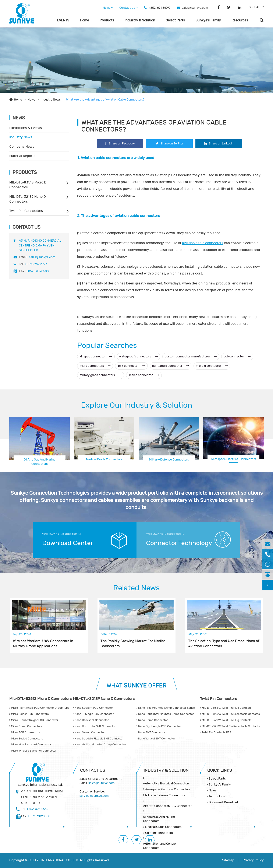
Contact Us (128, 8)
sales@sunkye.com (195, 8)
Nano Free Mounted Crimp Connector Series (166, 708)
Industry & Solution (140, 20)
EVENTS (63, 20)
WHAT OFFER (136, 686)
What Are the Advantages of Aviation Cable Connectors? (105, 100)
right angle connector (171, 366)
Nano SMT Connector (151, 732)
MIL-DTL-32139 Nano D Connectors (28, 199)
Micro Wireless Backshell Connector (33, 751)
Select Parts (175, 20)
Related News (136, 588)
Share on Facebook (120, 143)
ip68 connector (131, 366)
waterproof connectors (139, 356)
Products (107, 20)
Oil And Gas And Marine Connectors (40, 462)
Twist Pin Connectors (26, 211)
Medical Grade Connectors (104, 459)
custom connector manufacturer (191, 356)
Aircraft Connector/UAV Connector (167, 806)
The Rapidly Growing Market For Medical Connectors (133, 644)
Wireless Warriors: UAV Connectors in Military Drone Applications (43, 644)
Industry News (51, 100)
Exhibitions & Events (26, 128)
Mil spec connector (96, 356)
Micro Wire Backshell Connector (30, 745)
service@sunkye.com (94, 796)
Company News (22, 147)
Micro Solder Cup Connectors (29, 714)
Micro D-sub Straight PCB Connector (34, 720)
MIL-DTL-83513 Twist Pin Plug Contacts (226, 708)
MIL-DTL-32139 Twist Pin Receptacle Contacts (230, 726)
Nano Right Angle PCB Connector (159, 726)
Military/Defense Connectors (169, 460)
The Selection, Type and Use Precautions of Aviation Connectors (224, 644)
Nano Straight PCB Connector (93, 708)
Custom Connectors (159, 833)
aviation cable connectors (203, 243)
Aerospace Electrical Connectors (233, 459)
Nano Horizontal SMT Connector (94, 726)
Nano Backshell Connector (91, 720)
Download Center (68, 543)
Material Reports (22, 156)
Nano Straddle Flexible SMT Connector (98, 739)
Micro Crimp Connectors (26, 726)
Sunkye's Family (208, 20)
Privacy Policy (253, 860)
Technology (217, 796)
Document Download (223, 802)
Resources (240, 20)
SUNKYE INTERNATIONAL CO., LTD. (54, 860)
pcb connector (237, 356)
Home (84, 20)
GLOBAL (254, 7)
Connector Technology (179, 543)
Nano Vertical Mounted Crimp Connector (100, 745)
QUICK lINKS (220, 770)
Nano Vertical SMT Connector (156, 739)
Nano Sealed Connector (89, 732)
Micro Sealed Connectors (26, 739)
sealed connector (144, 375)
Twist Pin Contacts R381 (216, 732)
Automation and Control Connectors (160, 846)
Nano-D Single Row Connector (93, 714)
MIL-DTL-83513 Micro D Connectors (28, 185)
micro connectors (95, 366)
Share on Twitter (169, 143)
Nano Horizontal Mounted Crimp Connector (165, 714)
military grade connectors (101, 375)
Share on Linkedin (219, 143)
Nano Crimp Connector (152, 720)
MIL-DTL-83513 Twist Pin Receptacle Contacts (230, 714)
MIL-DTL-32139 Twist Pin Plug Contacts (226, 720)
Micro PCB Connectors (25, 732)
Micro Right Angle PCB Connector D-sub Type (39, 708)
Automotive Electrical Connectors (166, 783)
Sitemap (228, 860)
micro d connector (212, 366)
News (108, 8)
